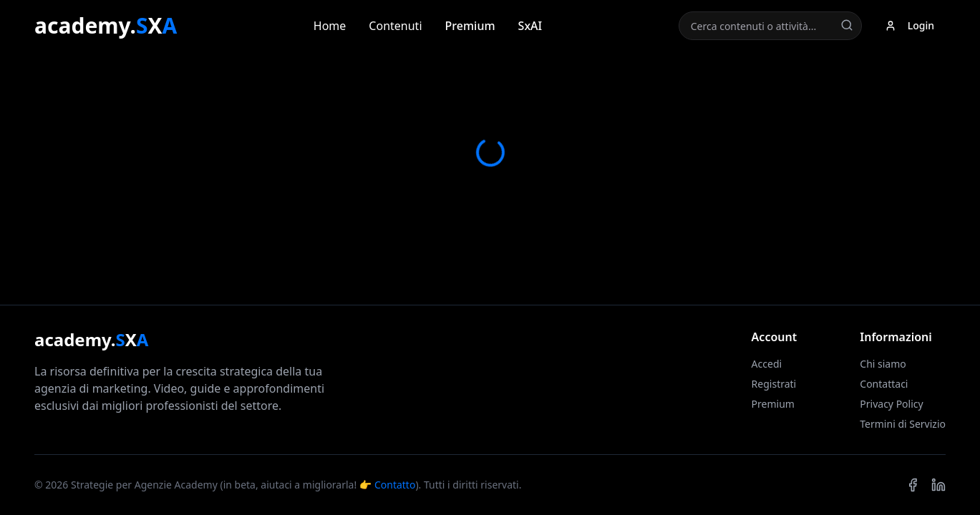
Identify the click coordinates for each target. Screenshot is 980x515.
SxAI (530, 26)
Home (330, 26)
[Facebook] (913, 485)
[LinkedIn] (938, 485)
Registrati (774, 384)
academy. (106, 26)
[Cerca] (847, 25)
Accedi (767, 364)
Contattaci (884, 384)
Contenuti (395, 26)
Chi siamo (883, 364)
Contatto (395, 485)
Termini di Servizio (903, 424)
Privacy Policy (891, 404)
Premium (470, 26)
